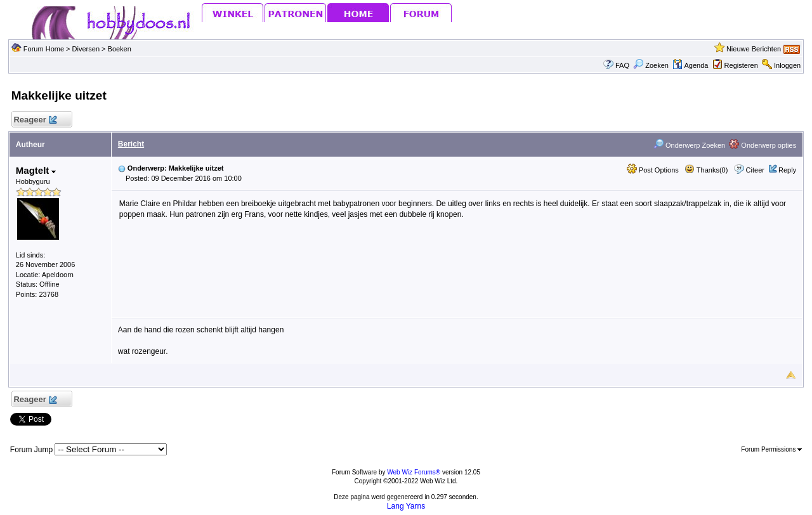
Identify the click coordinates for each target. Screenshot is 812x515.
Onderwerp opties (763, 145)
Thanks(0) (706, 170)
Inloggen (787, 65)
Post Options (653, 170)
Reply (787, 170)
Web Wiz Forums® (414, 472)
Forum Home (44, 49)
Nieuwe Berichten (754, 49)
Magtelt (36, 170)
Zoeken (651, 65)
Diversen (86, 49)
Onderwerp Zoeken (689, 145)
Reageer (35, 120)
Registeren (741, 65)
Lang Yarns (406, 506)
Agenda (690, 65)
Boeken (120, 49)
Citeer (755, 170)
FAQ (622, 65)
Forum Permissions (771, 449)
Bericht (131, 144)
